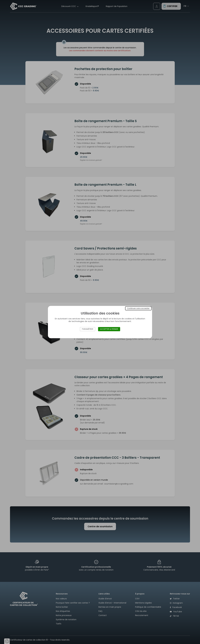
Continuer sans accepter (138, 308)
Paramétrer (88, 329)
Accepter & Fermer (109, 329)
